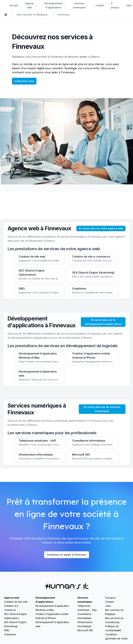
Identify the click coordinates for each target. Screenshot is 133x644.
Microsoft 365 (85, 630)
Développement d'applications (45, 600)
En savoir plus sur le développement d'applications (103, 322)
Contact (100, 5)
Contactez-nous (24, 81)
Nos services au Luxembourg (114, 620)
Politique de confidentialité (113, 628)
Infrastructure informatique (85, 624)
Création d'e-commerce (12, 608)
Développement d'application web (52, 624)
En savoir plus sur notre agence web (101, 228)
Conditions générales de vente (116, 636)
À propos (115, 5)
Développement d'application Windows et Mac (52, 608)
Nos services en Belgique (32, 15)
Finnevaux (63, 15)
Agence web (12, 598)
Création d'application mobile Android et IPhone (52, 616)
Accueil (14, 5)
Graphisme (10, 634)
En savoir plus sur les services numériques (102, 409)
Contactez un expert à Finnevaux (67, 555)
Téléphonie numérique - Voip (87, 608)
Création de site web (16, 602)
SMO (7, 630)
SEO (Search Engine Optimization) (15, 616)
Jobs (129, 5)
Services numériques (85, 600)
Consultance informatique (84, 616)
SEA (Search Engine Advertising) (15, 624)
